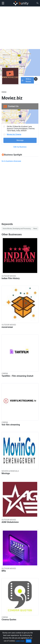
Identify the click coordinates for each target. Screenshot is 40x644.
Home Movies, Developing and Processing (17, 229)
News (35, 229)
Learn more (20, 641)
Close (29, 641)
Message (20, 140)
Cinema (4, 92)
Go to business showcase (11, 161)
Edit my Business (20, 147)
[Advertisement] (20, 28)
